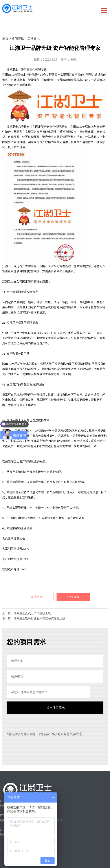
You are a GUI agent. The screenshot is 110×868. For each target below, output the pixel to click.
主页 (5, 39)
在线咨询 (73, 597)
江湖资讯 (33, 39)
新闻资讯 (18, 39)
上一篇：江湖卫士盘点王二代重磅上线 (27, 613)
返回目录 (37, 597)
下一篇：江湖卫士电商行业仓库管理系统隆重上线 (34, 618)
